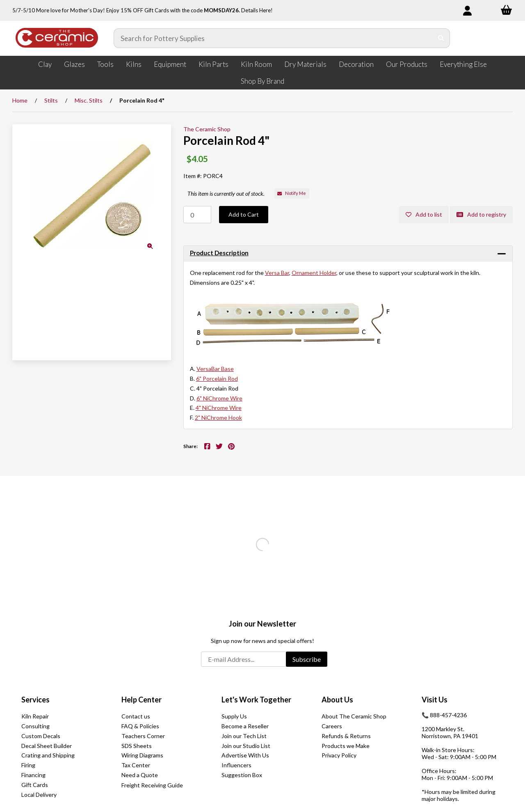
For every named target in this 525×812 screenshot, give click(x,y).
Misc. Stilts (89, 100)
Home (20, 100)
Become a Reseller (245, 726)
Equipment (170, 64)
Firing (28, 765)
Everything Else (463, 64)
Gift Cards (35, 785)
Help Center (142, 700)
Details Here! (257, 10)
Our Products (407, 64)
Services (35, 700)
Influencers (236, 765)
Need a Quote (140, 775)
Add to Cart (244, 214)
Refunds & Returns (346, 736)
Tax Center (136, 765)
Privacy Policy (339, 755)
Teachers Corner (143, 736)
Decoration (356, 64)
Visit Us (435, 700)
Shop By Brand (262, 81)
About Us (337, 700)
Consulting (35, 726)
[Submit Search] (441, 38)
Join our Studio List (246, 746)
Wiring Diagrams (142, 755)
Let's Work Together (256, 700)
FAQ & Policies (140, 726)
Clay (45, 64)
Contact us (136, 716)
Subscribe (307, 659)
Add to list (424, 214)
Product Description (219, 253)
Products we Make (346, 746)
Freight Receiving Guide (152, 785)
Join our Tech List (244, 736)
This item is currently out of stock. (226, 193)
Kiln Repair (35, 716)
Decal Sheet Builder (47, 746)
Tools (105, 64)
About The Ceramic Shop (354, 716)
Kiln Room (256, 64)
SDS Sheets (137, 746)
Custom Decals (41, 736)
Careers (332, 726)
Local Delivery (39, 795)
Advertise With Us (245, 755)
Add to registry (481, 214)
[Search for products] (274, 38)
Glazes (74, 64)
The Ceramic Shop (207, 129)
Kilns (134, 64)
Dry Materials (305, 64)
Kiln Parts (213, 64)
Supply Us (234, 716)
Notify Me (292, 193)
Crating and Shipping (48, 755)
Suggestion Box (242, 775)
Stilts (51, 100)
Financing (33, 775)
